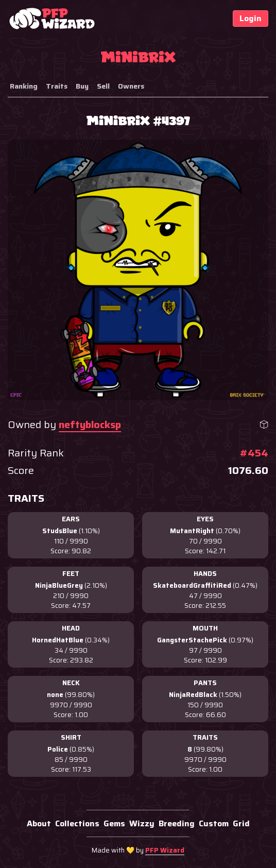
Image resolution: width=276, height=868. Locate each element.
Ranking (24, 86)
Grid (241, 823)
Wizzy (142, 823)
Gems (114, 823)
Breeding (177, 823)
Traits (57, 86)
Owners (131, 86)
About (39, 823)
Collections (77, 823)
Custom (214, 823)
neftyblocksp (90, 424)
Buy (82, 86)
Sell (103, 86)
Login (251, 18)
